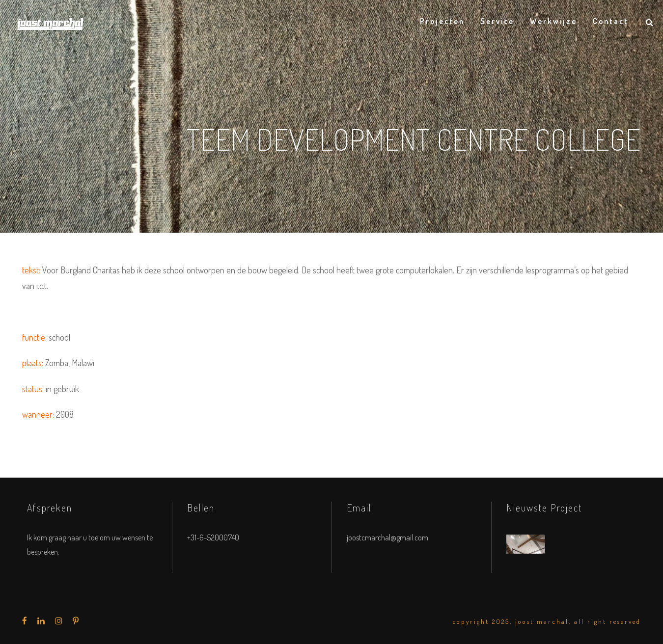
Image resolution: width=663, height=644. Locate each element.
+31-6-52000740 (213, 537)
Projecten (442, 21)
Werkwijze (553, 21)
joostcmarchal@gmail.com (387, 537)
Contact (611, 21)
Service (497, 21)
